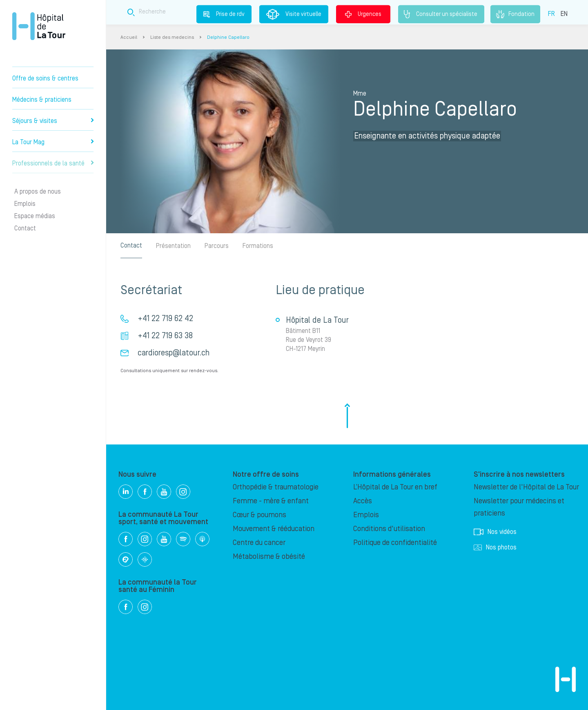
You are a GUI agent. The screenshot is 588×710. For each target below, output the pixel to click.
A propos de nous (38, 192)
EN (564, 13)
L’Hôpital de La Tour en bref (395, 487)
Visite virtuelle (294, 14)
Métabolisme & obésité (269, 557)
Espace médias (35, 216)
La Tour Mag (53, 142)
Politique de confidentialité (395, 543)
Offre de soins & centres (45, 78)
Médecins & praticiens (42, 100)
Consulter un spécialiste (441, 14)
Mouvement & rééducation (274, 529)
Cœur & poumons (259, 515)
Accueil (129, 37)
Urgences (363, 14)
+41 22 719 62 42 (165, 319)
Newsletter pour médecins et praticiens (519, 507)
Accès (363, 501)
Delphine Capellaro (228, 37)
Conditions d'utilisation (389, 529)
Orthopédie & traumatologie (276, 487)
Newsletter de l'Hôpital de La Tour (526, 487)
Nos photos (495, 547)
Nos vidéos (495, 532)
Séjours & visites (53, 121)
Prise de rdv (224, 14)
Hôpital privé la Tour (39, 26)
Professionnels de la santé (53, 163)
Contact (25, 228)
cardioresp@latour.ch (174, 353)
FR (551, 13)
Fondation (515, 14)
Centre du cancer (259, 543)
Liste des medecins (172, 37)
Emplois (25, 204)
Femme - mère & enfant (271, 501)
